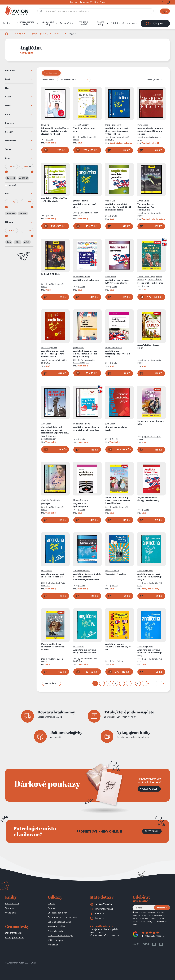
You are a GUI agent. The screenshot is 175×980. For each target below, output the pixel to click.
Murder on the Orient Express (53, 647)
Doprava (52, 908)
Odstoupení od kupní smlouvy (62, 917)
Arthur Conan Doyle (146, 277)
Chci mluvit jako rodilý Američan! (55, 430)
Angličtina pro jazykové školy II (53, 354)
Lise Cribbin (111, 277)
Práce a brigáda (55, 931)
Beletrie (7, 23)
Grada (50, 140)
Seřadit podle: (48, 80)
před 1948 (11, 213)
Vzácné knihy (101, 23)
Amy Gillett (46, 424)
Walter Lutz (110, 201)
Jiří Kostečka (79, 348)
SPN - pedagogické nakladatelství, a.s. (84, 361)
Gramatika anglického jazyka (116, 429)
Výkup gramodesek (14, 937)
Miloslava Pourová (82, 277)
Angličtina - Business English (87, 577)
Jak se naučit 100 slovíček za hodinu (55, 131)
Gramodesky (129, 23)
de (74, 125)
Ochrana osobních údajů (60, 922)
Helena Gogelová (81, 500)
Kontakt (51, 904)
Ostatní (114, 23)
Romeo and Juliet (151, 423)
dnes (9, 242)
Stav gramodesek (14, 933)
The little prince (84, 130)
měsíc (27, 242)
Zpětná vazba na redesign (60, 936)
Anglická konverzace (148, 499)
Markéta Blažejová (113, 348)
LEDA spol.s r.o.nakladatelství (49, 438)
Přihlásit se (53, 945)
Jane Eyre (46, 503)
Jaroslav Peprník (80, 201)
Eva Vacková (47, 570)
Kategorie (20, 34)
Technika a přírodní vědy (26, 23)
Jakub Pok (46, 125)
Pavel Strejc (143, 125)
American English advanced (151, 131)
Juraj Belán (110, 424)
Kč (14, 166)
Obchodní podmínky (57, 913)
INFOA (146, 286)
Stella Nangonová (113, 125)
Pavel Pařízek (117, 661)
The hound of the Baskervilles (146, 207)
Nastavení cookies (56, 926)
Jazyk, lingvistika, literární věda (47, 34)
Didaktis (115, 439)
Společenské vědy (48, 23)
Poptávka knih (12, 904)
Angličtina (54, 200)
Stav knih (10, 908)
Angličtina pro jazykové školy (85, 205)
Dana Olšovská (112, 570)
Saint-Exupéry (83, 125)
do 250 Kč (23, 178)
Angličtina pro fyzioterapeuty (118, 354)
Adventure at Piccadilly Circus (118, 500)
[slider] (6, 172)
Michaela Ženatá (155, 279)
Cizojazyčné (66, 23)
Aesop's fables (149, 346)
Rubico (115, 586)
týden (17, 242)
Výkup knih (10, 913)
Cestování (116, 574)
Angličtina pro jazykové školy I (117, 131)
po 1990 (23, 213)
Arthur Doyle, (143, 201)
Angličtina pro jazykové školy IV (85, 651)
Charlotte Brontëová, (51, 500)
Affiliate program (56, 940)
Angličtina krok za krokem (86, 280)
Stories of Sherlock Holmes (150, 283)
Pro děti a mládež (83, 23)
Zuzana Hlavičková (82, 570)
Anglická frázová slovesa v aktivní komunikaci (86, 354)
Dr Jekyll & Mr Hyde (51, 274)
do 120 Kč (11, 178)
